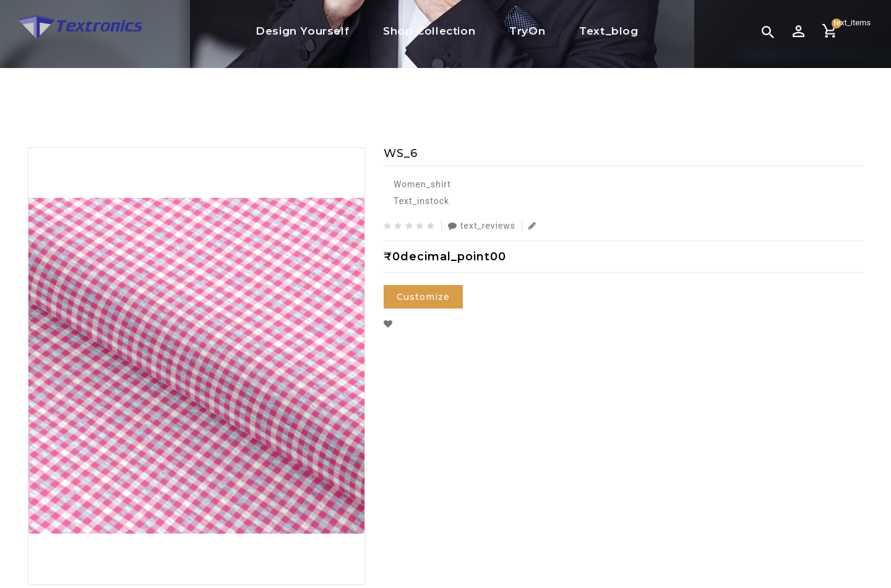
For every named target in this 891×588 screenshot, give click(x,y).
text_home (397, 96)
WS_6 (506, 96)
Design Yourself (302, 31)
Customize (423, 297)
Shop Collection (429, 31)
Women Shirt (458, 96)
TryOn (527, 31)
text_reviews (482, 226)
